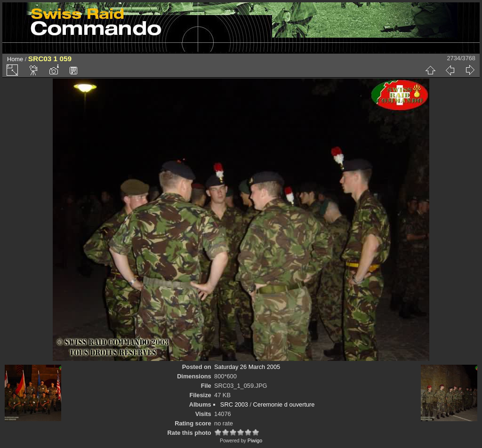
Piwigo (255, 440)
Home (15, 59)
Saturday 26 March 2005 (247, 367)
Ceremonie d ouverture (284, 404)
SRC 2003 (234, 404)
